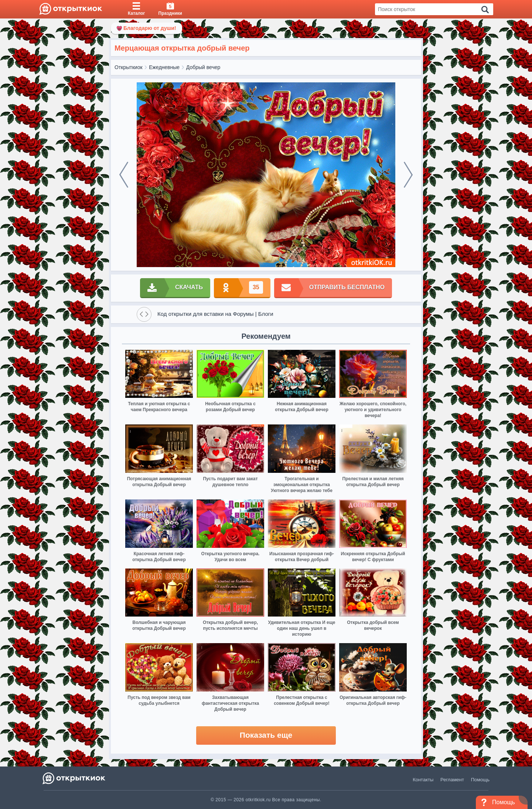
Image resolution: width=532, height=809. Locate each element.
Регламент (452, 780)
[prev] (124, 175)
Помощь (480, 780)
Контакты (423, 780)
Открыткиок (129, 67)
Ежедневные (164, 67)
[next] (408, 175)
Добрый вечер (203, 67)
